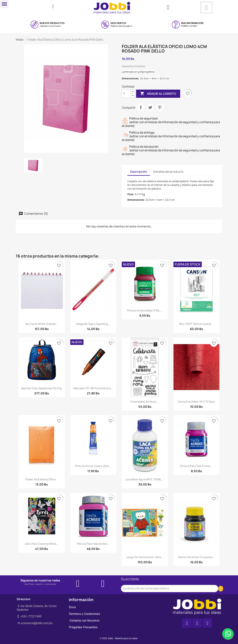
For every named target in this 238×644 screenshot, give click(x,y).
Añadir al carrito (158, 94)
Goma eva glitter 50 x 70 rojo (196, 402)
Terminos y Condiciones (84, 614)
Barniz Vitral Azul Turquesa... (196, 557)
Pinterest (160, 107)
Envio (72, 607)
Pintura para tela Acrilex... (196, 466)
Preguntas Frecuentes (83, 627)
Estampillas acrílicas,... (145, 402)
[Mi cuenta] (168, 7)
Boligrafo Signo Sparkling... (93, 324)
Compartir (141, 107)
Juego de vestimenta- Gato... (145, 557)
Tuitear (150, 107)
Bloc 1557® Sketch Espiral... (196, 324)
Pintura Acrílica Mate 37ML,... (145, 310)
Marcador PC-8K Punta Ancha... (93, 388)
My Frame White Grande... (42, 324)
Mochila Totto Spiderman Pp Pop (42, 388)
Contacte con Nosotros (84, 621)
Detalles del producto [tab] (168, 172)
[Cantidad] (126, 94)
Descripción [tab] (139, 172)
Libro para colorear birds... (42, 544)
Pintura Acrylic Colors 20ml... (93, 466)
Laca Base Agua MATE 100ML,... (145, 479)
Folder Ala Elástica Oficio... (42, 479)
